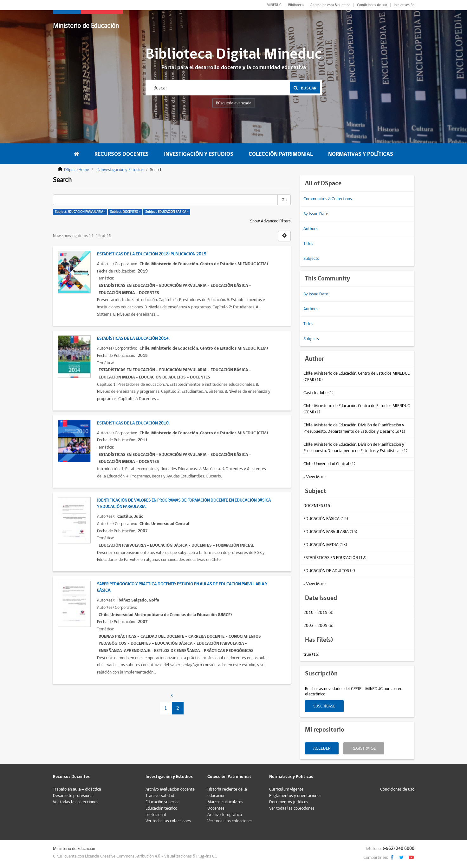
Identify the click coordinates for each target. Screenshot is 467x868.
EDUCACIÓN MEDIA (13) (325, 545)
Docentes (216, 808)
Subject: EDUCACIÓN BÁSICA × (167, 212)
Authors (311, 229)
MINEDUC (274, 5)
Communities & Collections (328, 199)
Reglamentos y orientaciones (295, 796)
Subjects (311, 259)
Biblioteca (296, 5)
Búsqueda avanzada (234, 103)
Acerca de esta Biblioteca (330, 5)
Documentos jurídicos (289, 802)
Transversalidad (160, 796)
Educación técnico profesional (161, 812)
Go (284, 200)
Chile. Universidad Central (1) (329, 464)
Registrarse (364, 748)
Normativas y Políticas (361, 154)
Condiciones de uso (372, 5)
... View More (315, 477)
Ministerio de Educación (86, 26)
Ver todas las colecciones (76, 802)
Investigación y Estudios (199, 154)
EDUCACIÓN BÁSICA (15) (326, 519)
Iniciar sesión (404, 5)
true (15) (311, 654)
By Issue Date (316, 214)
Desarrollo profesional (73, 796)
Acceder (322, 748)
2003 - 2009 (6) (318, 626)
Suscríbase (324, 706)
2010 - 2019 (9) (318, 613)
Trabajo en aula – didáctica (77, 789)
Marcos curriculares (225, 802)
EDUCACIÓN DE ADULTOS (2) (329, 571)
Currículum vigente (286, 789)
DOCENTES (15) (318, 506)
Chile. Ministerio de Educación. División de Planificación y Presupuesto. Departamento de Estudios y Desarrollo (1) (354, 428)
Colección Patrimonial (281, 154)
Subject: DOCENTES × (125, 212)
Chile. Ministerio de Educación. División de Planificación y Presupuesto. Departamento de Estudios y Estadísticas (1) (355, 448)
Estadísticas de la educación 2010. (133, 423)
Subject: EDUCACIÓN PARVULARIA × (80, 212)
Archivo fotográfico (225, 815)
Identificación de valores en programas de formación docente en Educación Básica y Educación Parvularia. (184, 503)
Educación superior (162, 802)
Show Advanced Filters (270, 221)
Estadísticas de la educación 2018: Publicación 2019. (152, 254)
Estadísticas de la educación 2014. (133, 339)
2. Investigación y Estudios (120, 170)
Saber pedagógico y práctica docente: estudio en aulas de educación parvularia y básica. (182, 587)
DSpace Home (77, 170)
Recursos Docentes (122, 154)
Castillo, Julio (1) (318, 393)
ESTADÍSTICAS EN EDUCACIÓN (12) (335, 558)
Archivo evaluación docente (170, 789)
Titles (308, 244)
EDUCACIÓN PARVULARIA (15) (330, 532)
